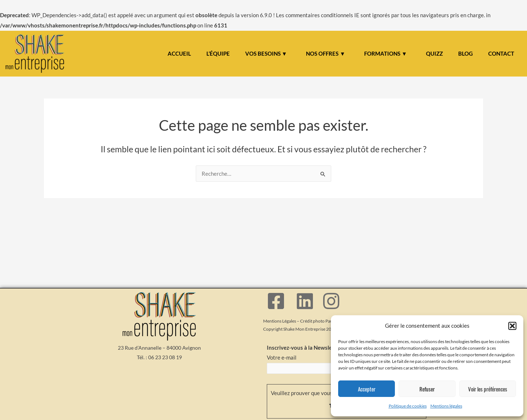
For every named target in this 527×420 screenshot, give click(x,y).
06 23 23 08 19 (165, 357)
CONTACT (501, 53)
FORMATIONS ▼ (386, 53)
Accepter (367, 389)
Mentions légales (446, 406)
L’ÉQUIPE (218, 53)
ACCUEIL (179, 53)
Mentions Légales (280, 321)
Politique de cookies (408, 406)
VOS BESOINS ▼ (266, 53)
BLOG (466, 53)
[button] (512, 326)
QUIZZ (434, 53)
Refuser (427, 389)
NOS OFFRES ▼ (326, 53)
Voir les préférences (488, 389)
